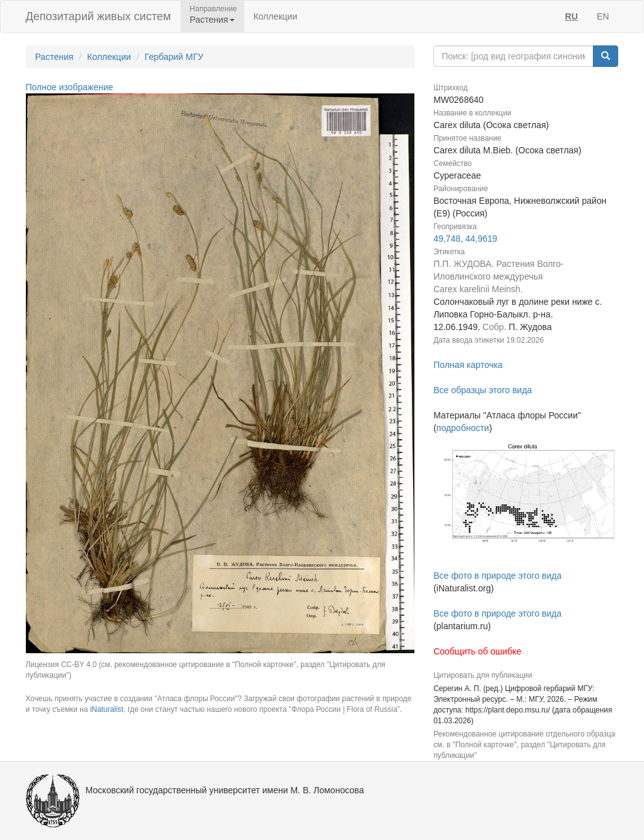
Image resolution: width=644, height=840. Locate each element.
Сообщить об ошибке (477, 651)
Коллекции (276, 16)
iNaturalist (107, 709)
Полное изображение (70, 87)
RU (571, 16)
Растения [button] (212, 20)
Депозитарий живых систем (98, 16)
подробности (463, 428)
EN (603, 16)
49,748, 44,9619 (465, 239)
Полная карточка (468, 365)
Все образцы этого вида (483, 390)
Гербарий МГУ (174, 57)
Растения (55, 57)
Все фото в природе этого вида (497, 576)
